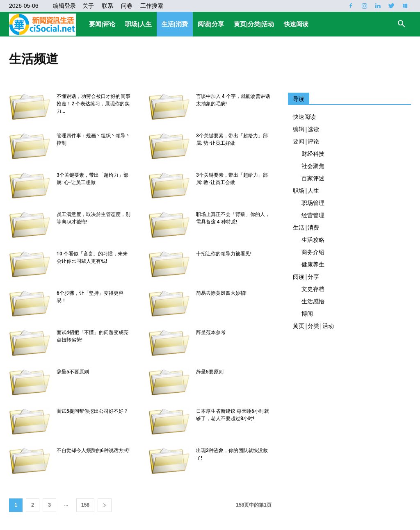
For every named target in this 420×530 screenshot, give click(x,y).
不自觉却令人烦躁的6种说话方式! (93, 450)
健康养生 (313, 264)
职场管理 (313, 203)
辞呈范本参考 (211, 332)
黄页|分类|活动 (254, 24)
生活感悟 (313, 301)
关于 (88, 6)
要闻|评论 (102, 24)
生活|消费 (175, 24)
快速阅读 (296, 24)
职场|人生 (138, 24)
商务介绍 (313, 252)
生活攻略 (313, 240)
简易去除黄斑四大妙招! (221, 293)
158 (85, 505)
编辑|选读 (306, 129)
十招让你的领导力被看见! (224, 254)
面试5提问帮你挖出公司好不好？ (92, 411)
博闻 (307, 313)
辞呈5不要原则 (73, 372)
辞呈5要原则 (210, 372)
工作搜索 (152, 6)
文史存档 (313, 289)
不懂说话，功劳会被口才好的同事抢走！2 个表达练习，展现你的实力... (94, 104)
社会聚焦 (313, 166)
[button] (401, 25)
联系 (107, 6)
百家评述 (313, 178)
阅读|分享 (211, 24)
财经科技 (313, 154)
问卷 (127, 6)
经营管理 (313, 215)
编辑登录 (64, 6)
